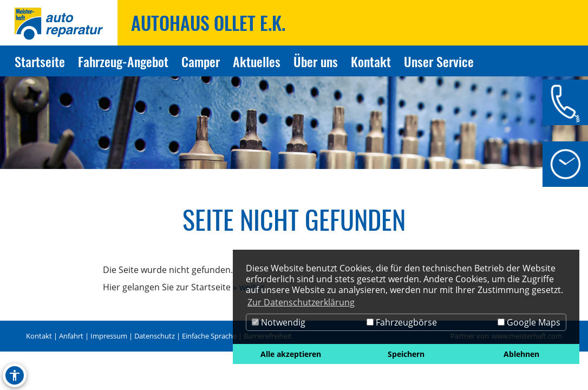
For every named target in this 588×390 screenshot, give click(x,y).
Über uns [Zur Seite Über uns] (316, 61)
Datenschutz (155, 336)
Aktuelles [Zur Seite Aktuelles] (257, 61)
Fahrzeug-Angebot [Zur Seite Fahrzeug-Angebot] (123, 61)
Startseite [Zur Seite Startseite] (40, 61)
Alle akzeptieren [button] (291, 354)
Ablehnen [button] (521, 354)
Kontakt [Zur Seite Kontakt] (371, 61)
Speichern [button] (406, 354)
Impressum (109, 336)
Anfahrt (71, 336)
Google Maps (529, 322)
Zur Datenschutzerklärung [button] (301, 302)
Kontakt (39, 336)
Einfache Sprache (209, 336)
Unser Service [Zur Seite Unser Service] (439, 61)
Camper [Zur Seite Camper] (201, 61)
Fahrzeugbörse (402, 322)
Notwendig (279, 322)
